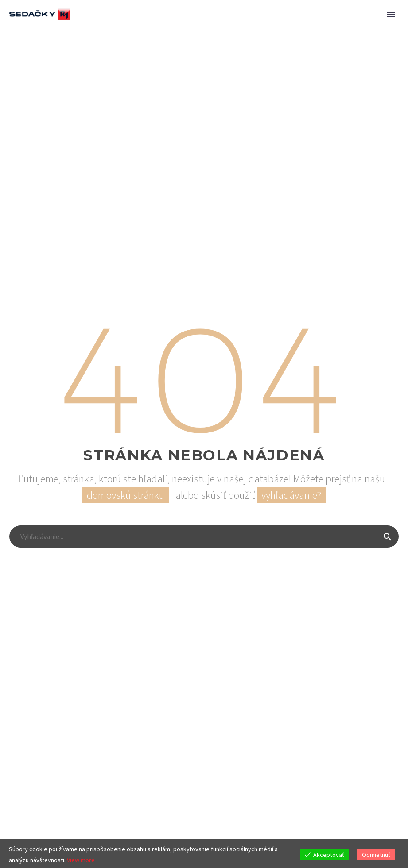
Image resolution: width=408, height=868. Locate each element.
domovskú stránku (126, 495)
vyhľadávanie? (291, 495)
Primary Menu (391, 15)
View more (81, 860)
